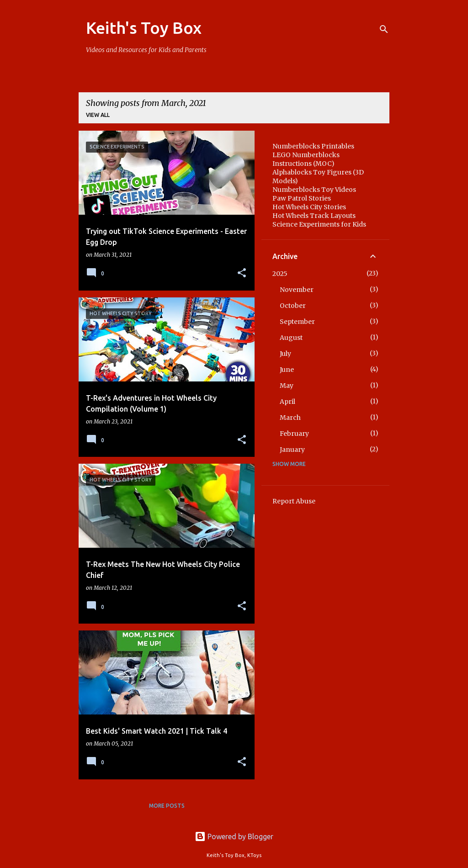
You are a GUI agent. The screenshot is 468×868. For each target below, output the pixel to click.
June (287, 370)
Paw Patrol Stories (302, 198)
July (285, 354)
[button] (242, 273)
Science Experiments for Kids (319, 224)
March (290, 418)
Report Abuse (294, 501)
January (292, 450)
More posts (167, 806)
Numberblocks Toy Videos (314, 190)
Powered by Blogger (234, 836)
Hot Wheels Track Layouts (314, 216)
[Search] (384, 29)
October (293, 306)
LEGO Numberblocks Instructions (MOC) (306, 159)
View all (98, 115)
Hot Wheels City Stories (309, 207)
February (294, 434)
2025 (280, 274)
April (287, 402)
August (291, 338)
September (297, 322)
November (297, 290)
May (287, 386)
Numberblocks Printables (313, 146)
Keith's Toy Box (144, 28)
